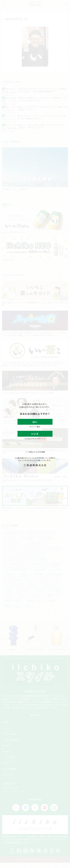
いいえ (35, 434)
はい (35, 422)
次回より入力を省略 (35, 452)
